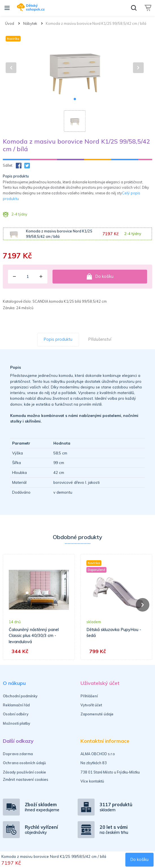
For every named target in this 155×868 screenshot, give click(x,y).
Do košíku (100, 276)
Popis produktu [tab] (58, 339)
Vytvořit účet (91, 705)
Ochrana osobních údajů (24, 763)
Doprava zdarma (18, 754)
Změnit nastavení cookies (26, 779)
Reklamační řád (16, 705)
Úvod (10, 23)
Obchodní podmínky (20, 696)
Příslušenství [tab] (100, 339)
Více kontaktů (92, 781)
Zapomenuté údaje (97, 714)
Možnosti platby (17, 723)
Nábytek (30, 23)
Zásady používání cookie (24, 772)
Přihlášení (89, 696)
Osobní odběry (16, 714)
